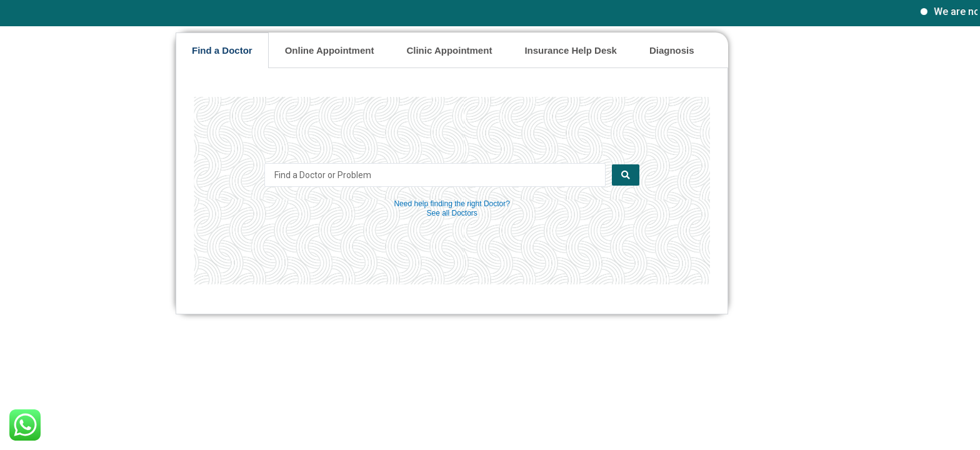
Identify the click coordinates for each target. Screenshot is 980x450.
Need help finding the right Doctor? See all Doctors (452, 209)
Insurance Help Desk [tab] (571, 50)
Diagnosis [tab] (672, 50)
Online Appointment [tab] (330, 50)
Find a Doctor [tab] (222, 50)
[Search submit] (626, 175)
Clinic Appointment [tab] (449, 50)
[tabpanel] (452, 191)
